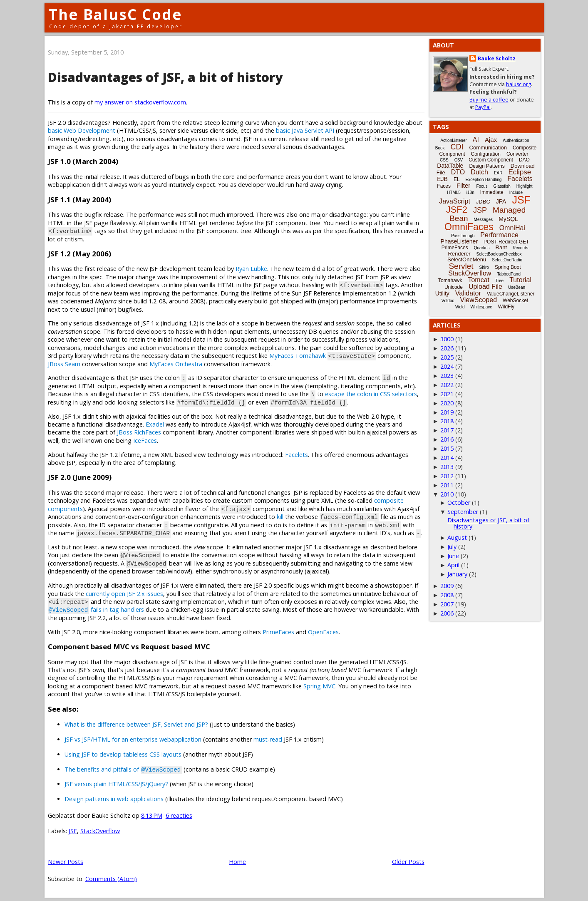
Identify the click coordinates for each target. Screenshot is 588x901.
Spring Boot (508, 267)
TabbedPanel (509, 274)
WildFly (506, 307)
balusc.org (519, 84)
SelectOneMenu (467, 259)
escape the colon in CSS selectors (371, 394)
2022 (447, 385)
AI (476, 140)
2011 (447, 485)
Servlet (461, 266)
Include (516, 192)
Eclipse (520, 172)
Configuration (485, 154)
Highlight (525, 186)
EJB (442, 179)
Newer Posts (66, 862)
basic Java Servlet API (305, 130)
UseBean (517, 287)
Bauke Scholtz (497, 58)
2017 (447, 430)
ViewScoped (478, 300)
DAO (524, 160)
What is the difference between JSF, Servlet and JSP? (136, 724)
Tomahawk (450, 280)
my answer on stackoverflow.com (140, 102)
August (457, 537)
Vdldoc (448, 301)
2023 (447, 376)
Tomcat (479, 280)
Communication (488, 148)
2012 (447, 476)
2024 (447, 366)
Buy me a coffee (489, 100)
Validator (468, 293)
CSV (459, 160)
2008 (447, 595)
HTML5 (454, 192)
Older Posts (408, 862)
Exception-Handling (484, 180)
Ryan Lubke (251, 269)
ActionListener (453, 140)
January (457, 574)
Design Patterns (487, 166)
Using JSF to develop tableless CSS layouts (123, 754)
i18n (470, 192)
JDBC (483, 202)
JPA (501, 201)
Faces (444, 186)
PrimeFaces (278, 632)
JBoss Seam (64, 364)
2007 (447, 604)
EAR (498, 173)
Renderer (459, 254)
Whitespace (481, 307)
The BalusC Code (115, 14)
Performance (499, 235)
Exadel (155, 424)
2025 (447, 357)
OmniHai (512, 228)
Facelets (296, 455)
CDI (457, 147)
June (453, 556)
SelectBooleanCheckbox (499, 254)
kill (280, 517)
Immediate (492, 192)
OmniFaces (469, 227)
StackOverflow (100, 831)
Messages (484, 220)
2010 (447, 494)
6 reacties (179, 815)
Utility (442, 293)
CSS (444, 160)
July (452, 547)
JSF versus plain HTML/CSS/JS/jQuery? (116, 784)
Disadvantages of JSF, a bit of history (165, 77)
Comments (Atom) (111, 879)
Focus (482, 186)
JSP (480, 210)
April (453, 565)
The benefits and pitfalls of (123, 769)
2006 (447, 613)
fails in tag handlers (96, 609)
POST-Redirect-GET (506, 242)
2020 (447, 403)
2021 (447, 394)
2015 (447, 448)
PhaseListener (459, 241)
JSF (73, 831)
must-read (268, 739)
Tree (499, 281)
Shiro (484, 267)
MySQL (508, 219)
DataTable (450, 166)
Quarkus (482, 248)
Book (440, 148)
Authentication (516, 140)
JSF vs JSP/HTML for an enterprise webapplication (133, 739)
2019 (447, 412)
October (459, 503)
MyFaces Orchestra (176, 364)
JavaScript (455, 201)
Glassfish (502, 186)
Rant (501, 247)
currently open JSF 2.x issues (124, 594)
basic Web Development (82, 130)
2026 (447, 348)
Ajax (491, 140)
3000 (447, 339)
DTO (458, 172)
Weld (460, 307)
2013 (447, 467)
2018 (447, 421)
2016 (447, 439)
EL (457, 179)
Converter (517, 154)
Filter (463, 185)
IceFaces (145, 441)
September (463, 512)
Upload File (485, 287)
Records (520, 248)
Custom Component (491, 160)
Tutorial (520, 280)
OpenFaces (323, 632)
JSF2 (457, 210)
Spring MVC (319, 686)
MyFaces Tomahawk (298, 356)
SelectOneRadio (507, 260)
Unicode (454, 287)
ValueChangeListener (511, 294)
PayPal (483, 107)
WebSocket (515, 300)
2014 (447, 458)
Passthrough (463, 236)
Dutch (479, 172)
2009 (447, 586)
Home (237, 862)
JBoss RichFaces (139, 432)
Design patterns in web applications (114, 799)
